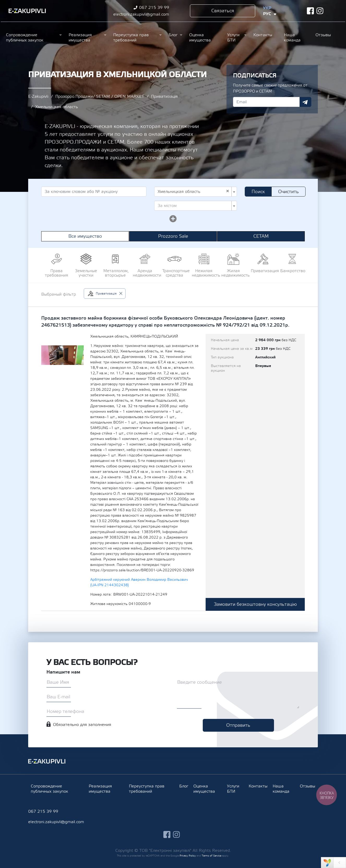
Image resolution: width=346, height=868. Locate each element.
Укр (267, 8)
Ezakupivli (27, 11)
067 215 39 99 (154, 8)
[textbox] (194, 206)
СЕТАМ (261, 236)
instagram (320, 11)
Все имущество (85, 236)
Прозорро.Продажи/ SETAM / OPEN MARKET (100, 96)
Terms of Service (211, 856)
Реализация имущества (80, 38)
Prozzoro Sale (173, 236)
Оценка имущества (200, 38)
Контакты (263, 35)
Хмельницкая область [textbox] (193, 192)
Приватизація (164, 96)
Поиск (258, 192)
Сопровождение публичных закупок (25, 38)
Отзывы (323, 35)
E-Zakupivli (38, 96)
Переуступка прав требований (131, 38)
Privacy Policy (188, 856)
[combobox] (196, 192)
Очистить (288, 192)
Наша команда (292, 38)
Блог (173, 35)
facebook (310, 11)
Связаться (223, 11)
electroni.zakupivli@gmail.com (141, 14)
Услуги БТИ (233, 38)
